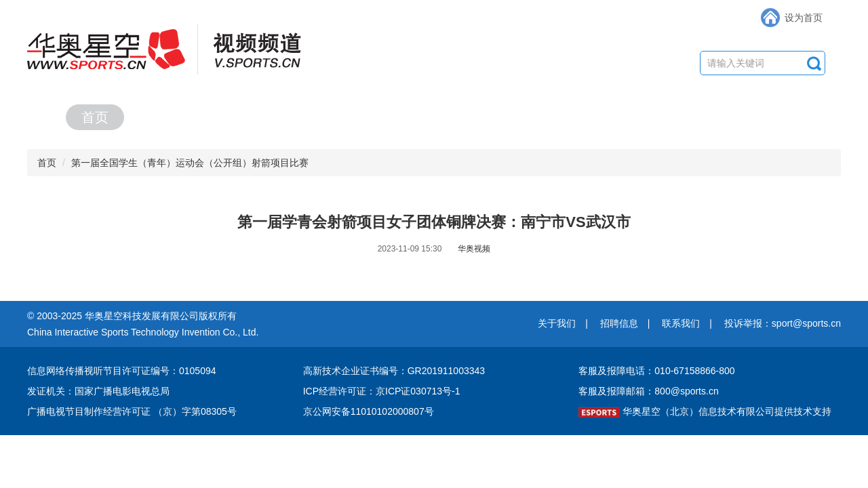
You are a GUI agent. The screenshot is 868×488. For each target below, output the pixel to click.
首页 (95, 117)
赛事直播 (221, 117)
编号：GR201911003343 (432, 371)
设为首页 (804, 18)
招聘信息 (619, 323)
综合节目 (500, 117)
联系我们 (681, 323)
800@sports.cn (686, 391)
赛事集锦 (640, 117)
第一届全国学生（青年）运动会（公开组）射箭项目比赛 (190, 163)
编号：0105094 (183, 371)
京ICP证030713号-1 (418, 391)
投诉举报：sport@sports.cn (783, 323)
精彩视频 (361, 117)
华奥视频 (474, 249)
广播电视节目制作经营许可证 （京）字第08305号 (132, 411)
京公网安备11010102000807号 (369, 411)
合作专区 (780, 117)
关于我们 (557, 323)
